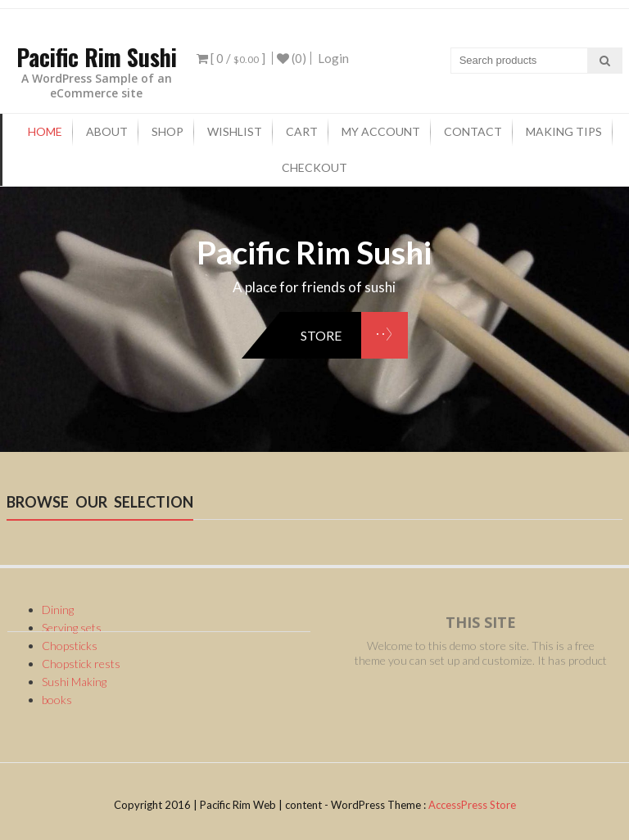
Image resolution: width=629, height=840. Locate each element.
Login (333, 58)
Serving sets (72, 628)
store (321, 335)
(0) (292, 58)
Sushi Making (74, 682)
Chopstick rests (81, 664)
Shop (167, 131)
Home (45, 131)
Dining (58, 610)
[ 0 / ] (231, 58)
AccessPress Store (472, 805)
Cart (302, 131)
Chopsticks (70, 646)
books (57, 700)
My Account (381, 131)
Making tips (564, 131)
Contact (473, 131)
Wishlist (235, 131)
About (107, 131)
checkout (314, 167)
